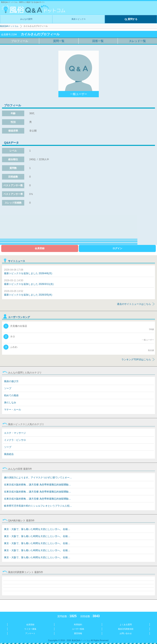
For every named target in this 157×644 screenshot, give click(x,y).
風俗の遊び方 (11, 381)
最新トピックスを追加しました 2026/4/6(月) (28, 272)
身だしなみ (10, 402)
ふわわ (79, 348)
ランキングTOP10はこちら (136, 360)
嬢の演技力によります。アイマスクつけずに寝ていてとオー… (38, 478)
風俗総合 (9, 454)
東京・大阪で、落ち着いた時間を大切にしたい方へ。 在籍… (37, 529)
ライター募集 (30, 629)
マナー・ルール (13, 410)
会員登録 (40, 248)
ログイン (117, 248)
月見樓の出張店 (79, 327)
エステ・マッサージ (15, 433)
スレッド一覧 (137, 41)
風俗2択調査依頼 (126, 629)
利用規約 (78, 625)
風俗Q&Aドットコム (9, 26)
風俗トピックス (79, 19)
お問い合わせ (126, 633)
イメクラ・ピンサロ (15, 440)
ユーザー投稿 (78, 629)
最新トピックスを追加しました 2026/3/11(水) (29, 282)
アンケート (30, 633)
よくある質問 (126, 625)
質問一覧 (59, 41)
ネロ (79, 338)
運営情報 (78, 633)
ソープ (8, 388)
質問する (131, 19)
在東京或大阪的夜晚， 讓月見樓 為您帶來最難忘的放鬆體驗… (37, 485)
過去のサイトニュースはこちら (134, 304)
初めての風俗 (11, 395)
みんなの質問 (26, 19)
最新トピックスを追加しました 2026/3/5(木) (28, 293)
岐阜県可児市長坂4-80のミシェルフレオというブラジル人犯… (38, 506)
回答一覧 (98, 41)
